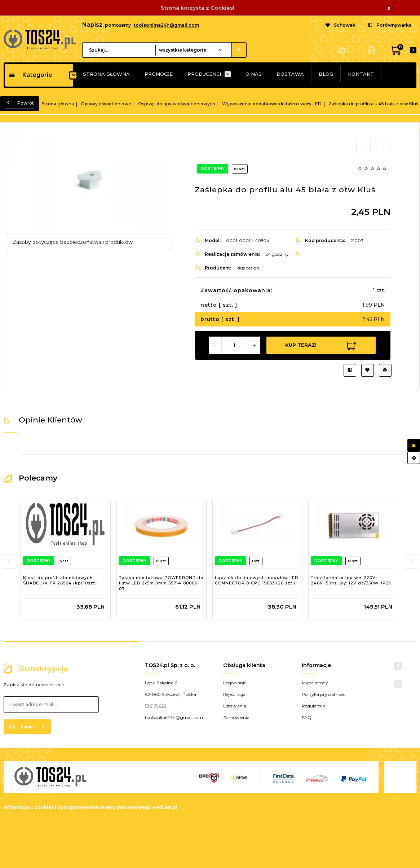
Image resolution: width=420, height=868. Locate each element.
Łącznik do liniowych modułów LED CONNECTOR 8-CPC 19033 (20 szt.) (257, 580)
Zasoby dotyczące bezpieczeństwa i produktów (73, 242)
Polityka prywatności (324, 694)
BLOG (326, 74)
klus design (248, 268)
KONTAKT (361, 74)
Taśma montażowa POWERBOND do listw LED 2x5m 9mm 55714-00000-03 (161, 583)
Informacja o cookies (29, 807)
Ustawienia (235, 706)
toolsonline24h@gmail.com (166, 25)
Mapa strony (315, 683)
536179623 (156, 706)
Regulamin (313, 706)
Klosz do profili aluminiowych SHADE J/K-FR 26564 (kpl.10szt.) (61, 580)
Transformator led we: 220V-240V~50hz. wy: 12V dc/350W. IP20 (351, 580)
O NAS (254, 74)
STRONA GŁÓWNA (106, 74)
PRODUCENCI (204, 74)
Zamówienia (236, 717)
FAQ (307, 717)
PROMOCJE (159, 74)
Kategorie (30, 75)
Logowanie (235, 683)
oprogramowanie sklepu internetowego (104, 807)
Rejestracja (234, 694)
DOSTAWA (290, 74)
